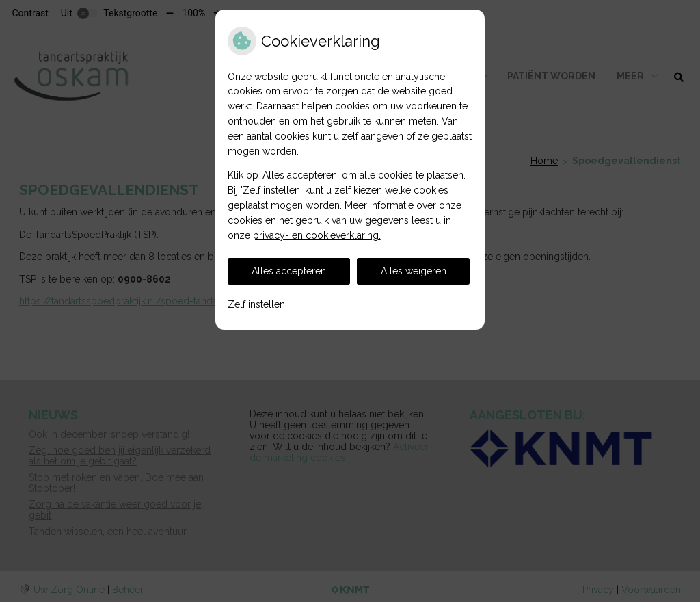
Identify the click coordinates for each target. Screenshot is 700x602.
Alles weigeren (414, 271)
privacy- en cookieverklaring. (317, 235)
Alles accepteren (289, 271)
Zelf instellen (256, 304)
